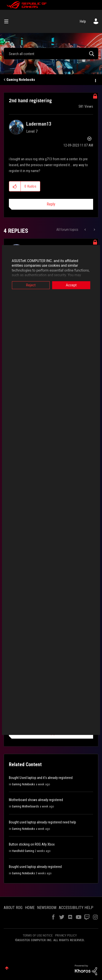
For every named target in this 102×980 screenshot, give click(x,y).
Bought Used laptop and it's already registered (41, 778)
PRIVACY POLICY (66, 935)
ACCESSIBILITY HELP (76, 908)
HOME (30, 908)
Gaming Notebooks (21, 80)
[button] (15, 186)
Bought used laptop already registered (35, 867)
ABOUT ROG (13, 908)
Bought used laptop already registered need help (42, 822)
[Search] (51, 54)
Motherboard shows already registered (36, 800)
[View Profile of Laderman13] (39, 124)
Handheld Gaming (23, 851)
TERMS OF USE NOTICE (38, 935)
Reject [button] (30, 285)
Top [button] (7, 968)
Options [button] (95, 80)
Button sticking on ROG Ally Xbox (32, 844)
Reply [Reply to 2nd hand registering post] (51, 204)
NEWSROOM (47, 908)
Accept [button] (72, 285)
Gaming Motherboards (25, 806)
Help (83, 21)
